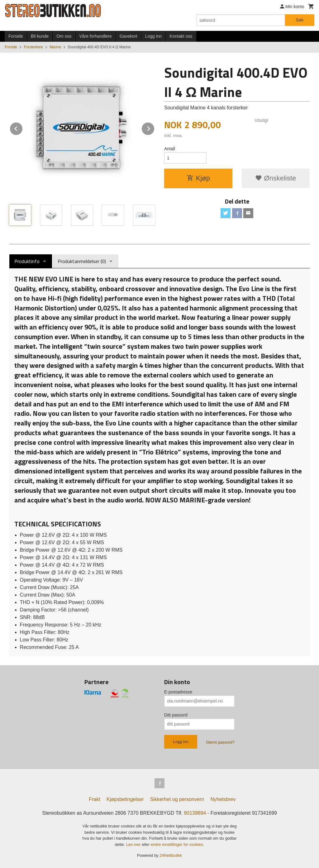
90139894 (195, 813)
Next (155, 128)
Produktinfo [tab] (27, 261)
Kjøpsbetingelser (125, 799)
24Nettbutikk (171, 855)
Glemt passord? (220, 742)
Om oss (64, 36)
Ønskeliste (276, 178)
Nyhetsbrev (223, 799)
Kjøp (198, 178)
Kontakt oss (181, 36)
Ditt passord (176, 715)
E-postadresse (178, 692)
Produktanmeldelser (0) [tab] (82, 261)
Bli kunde (40, 36)
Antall (170, 149)
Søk (300, 20)
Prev (23, 128)
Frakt (94, 799)
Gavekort (129, 36)
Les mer (134, 844)
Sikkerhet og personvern (177, 799)
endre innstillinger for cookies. (177, 844)
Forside (16, 36)
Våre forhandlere (96, 36)
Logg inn (154, 36)
